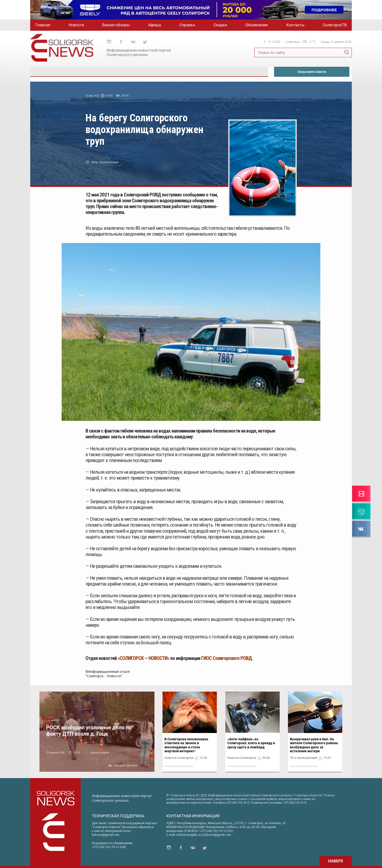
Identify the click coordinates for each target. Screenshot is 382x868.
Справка (187, 25)
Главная (43, 25)
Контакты (295, 25)
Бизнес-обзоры (116, 25)
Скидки (220, 25)
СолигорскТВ (335, 25)
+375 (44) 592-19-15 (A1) (216, 831)
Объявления (257, 25)
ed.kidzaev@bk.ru (189, 835)
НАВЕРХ (336, 861)
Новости (76, 25)
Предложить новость (312, 72)
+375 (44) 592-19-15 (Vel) (109, 847)
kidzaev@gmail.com (106, 835)
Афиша (155, 25)
